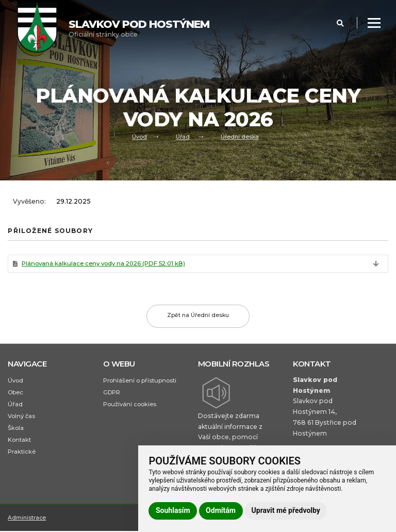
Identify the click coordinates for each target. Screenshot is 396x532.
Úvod (139, 137)
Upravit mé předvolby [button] (286, 510)
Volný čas (22, 418)
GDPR (112, 393)
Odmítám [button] (221, 510)
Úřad (182, 137)
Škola (16, 429)
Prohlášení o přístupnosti (140, 381)
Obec (16, 393)
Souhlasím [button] (173, 510)
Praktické (22, 454)
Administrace (27, 523)
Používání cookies (130, 405)
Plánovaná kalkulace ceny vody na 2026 (106, 264)
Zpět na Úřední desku (198, 316)
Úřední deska (240, 137)
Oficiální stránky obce (139, 28)
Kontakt (19, 442)
